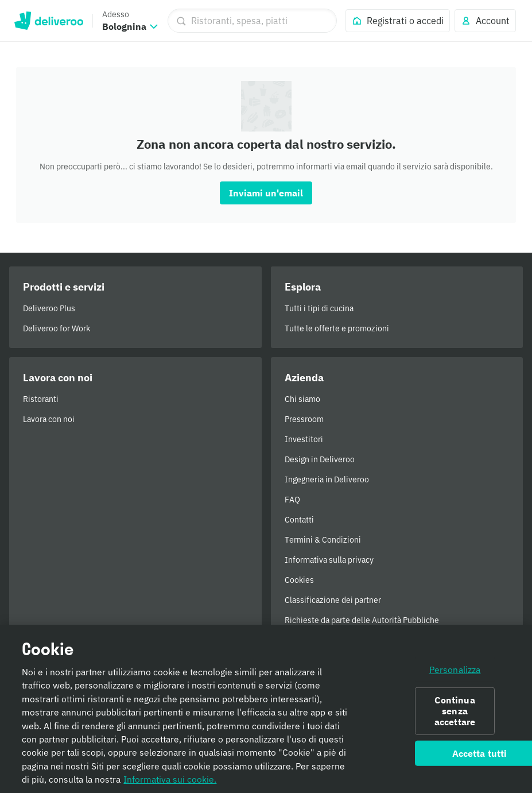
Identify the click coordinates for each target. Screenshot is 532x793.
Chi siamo (302, 399)
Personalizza (455, 673)
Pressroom (304, 419)
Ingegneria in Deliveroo (327, 479)
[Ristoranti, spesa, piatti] (252, 21)
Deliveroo (48, 21)
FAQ (292, 500)
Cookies (299, 580)
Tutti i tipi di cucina (319, 308)
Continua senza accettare (455, 715)
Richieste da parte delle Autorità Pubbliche (362, 620)
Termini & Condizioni (323, 540)
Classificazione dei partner (333, 600)
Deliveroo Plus (49, 308)
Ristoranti (41, 399)
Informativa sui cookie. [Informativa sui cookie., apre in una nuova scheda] (170, 783)
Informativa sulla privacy (329, 560)
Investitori (304, 439)
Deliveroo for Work (57, 328)
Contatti (299, 520)
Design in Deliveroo (320, 459)
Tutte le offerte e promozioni (337, 328)
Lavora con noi (49, 419)
